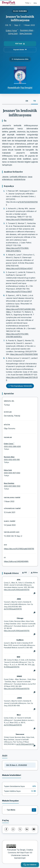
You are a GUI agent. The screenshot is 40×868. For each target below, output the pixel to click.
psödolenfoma (19, 179)
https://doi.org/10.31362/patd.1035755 (19, 549)
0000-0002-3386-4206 (12, 446)
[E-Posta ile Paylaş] (34, 829)
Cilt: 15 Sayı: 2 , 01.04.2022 (16, 765)
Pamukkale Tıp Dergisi (20, 88)
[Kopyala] (34, 593)
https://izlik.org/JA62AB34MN (16, 561)
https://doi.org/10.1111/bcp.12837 (19, 292)
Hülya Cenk (13, 33)
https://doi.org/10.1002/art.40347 (19, 268)
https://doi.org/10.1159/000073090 (24, 354)
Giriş (35, 3)
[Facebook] (6, 829)
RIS (25, 572)
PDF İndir (20, 44)
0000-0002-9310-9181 (12, 460)
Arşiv (5, 755)
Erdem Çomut (11, 30)
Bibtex (34, 572)
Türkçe (28, 3)
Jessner (5, 177)
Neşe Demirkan (26, 33)
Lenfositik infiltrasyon (18, 177)
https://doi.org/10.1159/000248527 (20, 220)
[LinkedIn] (27, 829)
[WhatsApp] (13, 829)
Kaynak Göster (20, 50)
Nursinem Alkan (27, 30)
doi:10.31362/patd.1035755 (13, 609)
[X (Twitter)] (20, 829)
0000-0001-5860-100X (12, 486)
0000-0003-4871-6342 (12, 473)
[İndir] (34, 810)
